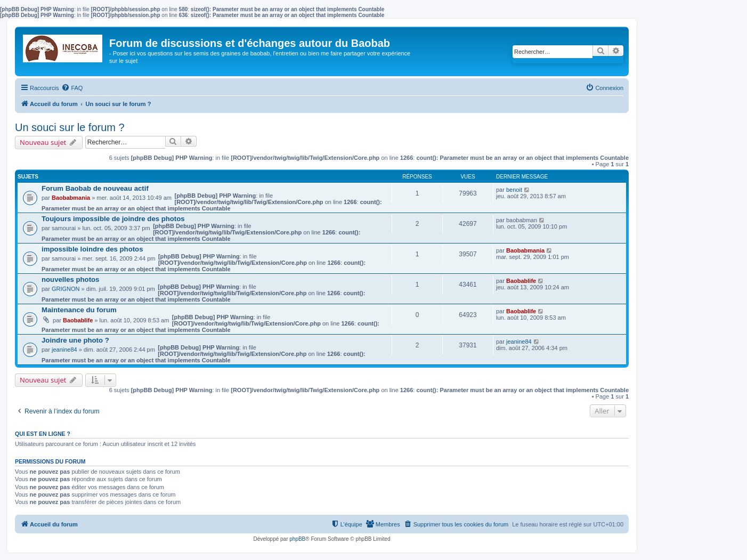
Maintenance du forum (79, 310)
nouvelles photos (70, 279)
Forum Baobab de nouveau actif (95, 188)
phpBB (297, 539)
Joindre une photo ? (75, 340)
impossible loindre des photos (92, 249)
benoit (514, 190)
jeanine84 (64, 350)
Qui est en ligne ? (43, 434)
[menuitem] (72, 88)
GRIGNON (66, 289)
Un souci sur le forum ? (70, 127)
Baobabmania (71, 198)
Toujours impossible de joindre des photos (113, 219)
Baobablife (521, 281)
